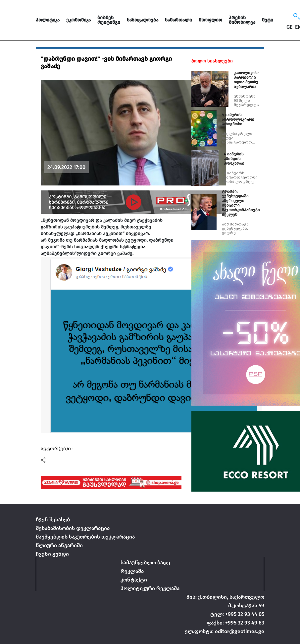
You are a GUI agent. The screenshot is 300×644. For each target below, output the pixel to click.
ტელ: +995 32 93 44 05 (237, 614)
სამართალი (178, 20)
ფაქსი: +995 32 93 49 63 (235, 623)
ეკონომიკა (78, 20)
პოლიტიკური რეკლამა (150, 588)
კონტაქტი (134, 580)
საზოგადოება (143, 20)
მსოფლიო (210, 20)
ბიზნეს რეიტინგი (109, 20)
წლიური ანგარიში (59, 545)
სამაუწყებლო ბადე (145, 563)
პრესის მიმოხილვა (242, 20)
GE (289, 27)
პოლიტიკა (48, 20)
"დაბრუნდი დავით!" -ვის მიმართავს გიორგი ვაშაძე (106, 62)
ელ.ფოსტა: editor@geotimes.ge (225, 631)
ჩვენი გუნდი (52, 554)
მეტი (268, 20)
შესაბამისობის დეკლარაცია (73, 528)
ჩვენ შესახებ (53, 520)
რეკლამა (132, 571)
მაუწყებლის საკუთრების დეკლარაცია (85, 537)
